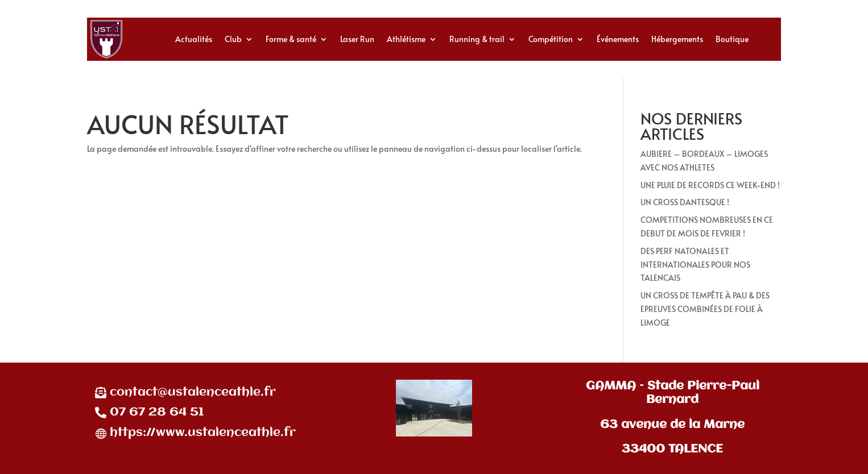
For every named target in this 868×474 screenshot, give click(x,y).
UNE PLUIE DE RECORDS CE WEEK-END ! (710, 185)
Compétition (551, 39)
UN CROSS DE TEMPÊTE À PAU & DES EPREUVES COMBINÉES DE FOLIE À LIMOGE (705, 309)
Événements (618, 39)
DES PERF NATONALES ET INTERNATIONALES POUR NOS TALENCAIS (695, 265)
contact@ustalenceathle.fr (193, 392)
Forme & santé (291, 39)
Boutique (732, 39)
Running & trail (477, 39)
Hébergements (677, 39)
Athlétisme (406, 39)
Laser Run (357, 39)
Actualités (194, 39)
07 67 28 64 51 (157, 412)
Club (233, 39)
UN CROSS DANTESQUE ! (685, 202)
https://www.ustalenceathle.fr (203, 433)
